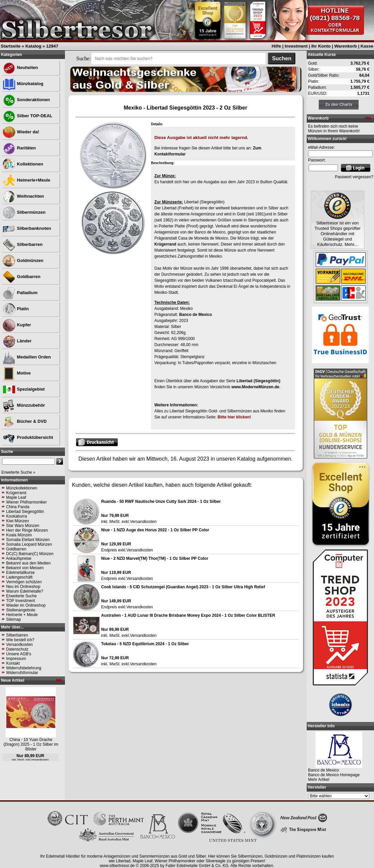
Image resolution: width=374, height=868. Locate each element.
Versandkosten (19, 645)
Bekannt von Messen (25, 568)
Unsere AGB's (19, 654)
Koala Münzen (19, 535)
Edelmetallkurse (20, 573)
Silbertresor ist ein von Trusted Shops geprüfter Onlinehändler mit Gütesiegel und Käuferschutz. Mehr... (338, 234)
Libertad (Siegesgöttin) (258, 381)
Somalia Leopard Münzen (29, 544)
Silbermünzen (24, 212)
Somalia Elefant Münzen (28, 540)
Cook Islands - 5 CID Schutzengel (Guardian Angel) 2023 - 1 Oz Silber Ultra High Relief (183, 587)
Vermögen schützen (24, 582)
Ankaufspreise (19, 558)
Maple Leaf (16, 497)
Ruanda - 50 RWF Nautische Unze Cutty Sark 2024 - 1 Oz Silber (161, 502)
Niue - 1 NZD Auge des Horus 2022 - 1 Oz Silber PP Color (155, 530)
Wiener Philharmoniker (26, 502)
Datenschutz (17, 649)
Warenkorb (345, 46)
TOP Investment (20, 601)
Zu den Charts (339, 105)
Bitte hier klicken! (234, 417)
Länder (17, 341)
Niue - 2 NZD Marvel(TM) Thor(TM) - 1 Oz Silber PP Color (155, 558)
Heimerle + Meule (22, 615)
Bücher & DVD (24, 421)
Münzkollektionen (22, 488)
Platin (16, 309)
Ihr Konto (321, 46)
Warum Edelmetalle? (25, 591)
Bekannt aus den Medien (28, 563)
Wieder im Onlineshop (26, 605)
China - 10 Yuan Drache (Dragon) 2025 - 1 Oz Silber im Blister (31, 744)
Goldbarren (21, 277)
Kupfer (17, 325)
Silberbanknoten (27, 228)
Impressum (16, 659)
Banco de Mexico (196, 315)
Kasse (367, 46)
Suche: (84, 58)
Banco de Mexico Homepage (334, 775)
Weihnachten (23, 196)
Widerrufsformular (22, 673)
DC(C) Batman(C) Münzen (30, 554)
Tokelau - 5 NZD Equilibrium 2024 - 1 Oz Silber (145, 644)
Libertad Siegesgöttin (25, 512)
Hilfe (276, 46)
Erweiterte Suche (21, 596)
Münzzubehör (24, 405)
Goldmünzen (23, 260)
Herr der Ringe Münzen (27, 530)
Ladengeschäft (19, 577)
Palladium (20, 293)
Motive (17, 373)
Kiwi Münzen (17, 521)
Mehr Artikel (319, 780)
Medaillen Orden (27, 357)
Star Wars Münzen (23, 526)
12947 (52, 46)
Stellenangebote (21, 610)
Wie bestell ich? (20, 640)
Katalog (33, 46)
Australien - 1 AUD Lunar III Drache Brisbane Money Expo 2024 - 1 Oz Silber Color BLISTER (188, 615)
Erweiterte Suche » (18, 472)
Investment (296, 46)
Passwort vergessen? (354, 177)
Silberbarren (22, 244)
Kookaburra (16, 516)
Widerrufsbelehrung (24, 668)
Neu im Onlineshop (23, 587)
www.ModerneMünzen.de (255, 387)
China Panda (18, 507)
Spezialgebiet (24, 389)
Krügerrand (16, 493)
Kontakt (13, 663)
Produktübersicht (28, 437)
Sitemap (13, 619)
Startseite (11, 46)
